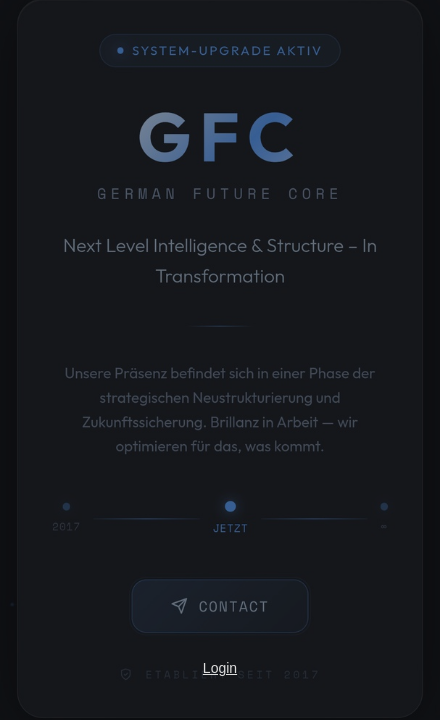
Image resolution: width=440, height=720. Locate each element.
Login (220, 668)
